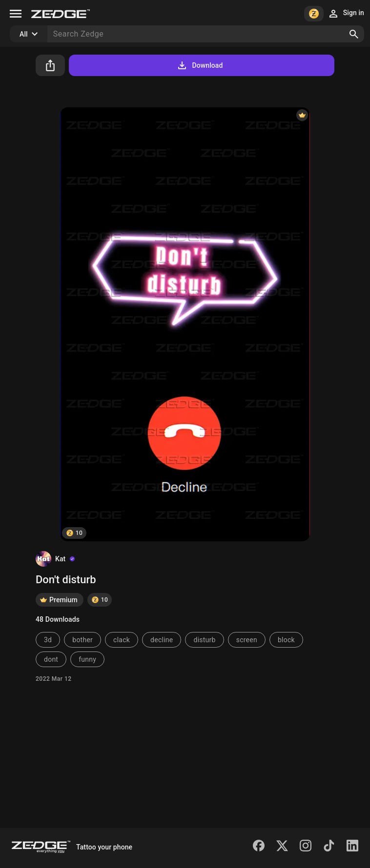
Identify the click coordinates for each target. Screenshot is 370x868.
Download (199, 65)
